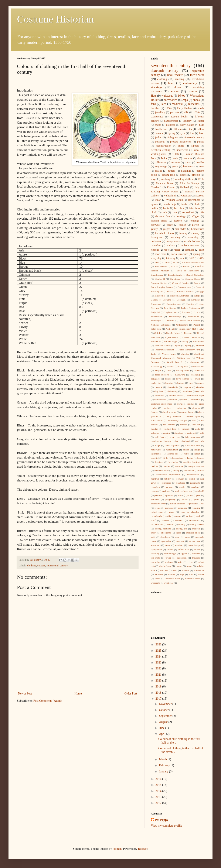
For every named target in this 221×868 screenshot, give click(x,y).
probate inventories (181, 142)
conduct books (176, 395)
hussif (186, 450)
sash (198, 516)
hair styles (181, 229)
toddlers (196, 553)
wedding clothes (184, 179)
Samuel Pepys (171, 341)
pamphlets (195, 483)
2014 (159, 791)
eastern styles (193, 416)
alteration (194, 362)
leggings (159, 462)
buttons (181, 383)
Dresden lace (184, 287)
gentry (154, 229)
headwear (188, 167)
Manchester (156, 316)
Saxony (185, 341)
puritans (193, 504)
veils (180, 562)
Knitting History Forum (165, 192)
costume (176, 162)
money (176, 470)
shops (178, 533)
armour (170, 366)
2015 (159, 785)
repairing (196, 508)
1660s (176, 154)
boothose (188, 158)
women (175, 91)
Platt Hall (170, 329)
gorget (166, 229)
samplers (190, 250)
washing (166, 179)
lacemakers (178, 458)
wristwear (169, 583)
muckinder (189, 470)
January (164, 771)
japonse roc (173, 454)
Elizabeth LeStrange (179, 296)
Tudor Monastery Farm (189, 350)
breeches (179, 208)
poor (198, 495)
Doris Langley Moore (162, 287)
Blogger (143, 849)
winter (201, 574)
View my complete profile (166, 826)
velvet (190, 562)
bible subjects (162, 375)
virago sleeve (165, 566)
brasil (197, 379)
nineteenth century (194, 137)
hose (202, 133)
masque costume (196, 466)
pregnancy (171, 500)
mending (175, 237)
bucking (169, 383)
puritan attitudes (177, 504)
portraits (175, 112)
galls (198, 429)
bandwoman (198, 366)
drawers (155, 412)
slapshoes (165, 537)
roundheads (156, 516)
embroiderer (157, 420)
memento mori (162, 470)
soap (177, 537)
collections (161, 162)
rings (171, 512)
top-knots (155, 558)
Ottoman (186, 196)
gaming (167, 433)
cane (191, 383)
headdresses (198, 229)
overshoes (166, 483)
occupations (172, 241)
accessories (171, 100)
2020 (159, 681)
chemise (200, 387)
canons (201, 383)
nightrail (155, 479)
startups (180, 541)
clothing (32, 566)
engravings (161, 167)
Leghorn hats (171, 312)
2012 (159, 803)
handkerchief (171, 121)
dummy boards (187, 412)
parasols (169, 487)
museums (194, 104)
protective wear (158, 504)
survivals (179, 545)
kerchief (155, 458)
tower (168, 558)
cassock (158, 387)
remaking (183, 508)
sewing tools (169, 175)
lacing (190, 458)
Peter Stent (156, 329)
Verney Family (169, 354)
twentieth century (161, 150)
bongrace (155, 379)
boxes (168, 379)
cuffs (201, 212)
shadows (196, 529)
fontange (194, 221)
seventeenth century (57, 566)
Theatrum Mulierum (164, 350)
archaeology (157, 366)
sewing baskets (197, 524)
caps (185, 100)
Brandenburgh (175, 275)
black (197, 204)
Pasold (197, 325)
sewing (182, 524)
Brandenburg (157, 275)
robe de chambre (190, 512)
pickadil (200, 491)
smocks (196, 175)
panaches (155, 487)
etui (194, 420)
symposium (156, 549)
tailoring (171, 258)
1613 (192, 258)
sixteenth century (165, 71)
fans (153, 104)
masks (159, 171)
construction (160, 399)
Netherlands (170, 196)
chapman (187, 387)
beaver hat (199, 370)
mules (201, 470)
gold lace (160, 437)
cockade (200, 391)
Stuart (158, 200)
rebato (157, 508)
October (164, 710)
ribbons (155, 250)
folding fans (170, 429)
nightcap (171, 125)
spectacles (166, 541)
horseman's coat (193, 445)
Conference (157, 117)
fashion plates (159, 221)
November (166, 704)
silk (186, 112)
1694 (157, 262)
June (162, 728)
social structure (180, 254)
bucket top (156, 383)
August (164, 722)
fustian (182, 225)
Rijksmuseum (172, 337)
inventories (156, 454)
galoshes (155, 433)
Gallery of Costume (161, 300)
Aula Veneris (161, 266)
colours (41, 566)
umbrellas (156, 562)
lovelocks (173, 462)
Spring (188, 346)
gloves (178, 87)
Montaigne (156, 320)
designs (196, 408)
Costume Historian (55, 19)
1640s (181, 96)
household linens (164, 233)
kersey (196, 233)
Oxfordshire (182, 325)
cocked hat (188, 212)
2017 (159, 699)
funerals (186, 429)
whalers (185, 570)
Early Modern (185, 108)
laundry (187, 121)
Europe (197, 296)
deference (182, 408)
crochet (191, 404)
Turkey (154, 354)
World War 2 (175, 362)
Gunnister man (174, 304)
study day (156, 258)
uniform (169, 562)
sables (189, 516)
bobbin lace (161, 129)
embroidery (190, 83)
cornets (174, 399)
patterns (193, 91)
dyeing (171, 133)
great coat (175, 437)
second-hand (157, 524)
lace (164, 104)
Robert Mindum (192, 337)
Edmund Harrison (186, 291)
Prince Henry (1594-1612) (191, 329)
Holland (185, 187)
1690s (201, 258)
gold (202, 433)
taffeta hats (184, 549)
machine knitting (192, 462)
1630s (169, 108)
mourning (193, 237)
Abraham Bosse (164, 183)
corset (184, 399)
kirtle (166, 458)
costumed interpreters (161, 404)
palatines (181, 483)
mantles (166, 466)
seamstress (194, 520)
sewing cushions (163, 529)
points (189, 495)
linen (171, 83)
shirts (181, 146)
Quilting (158, 333)
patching (196, 487)
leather (200, 121)
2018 (159, 693)
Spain (178, 346)
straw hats (156, 545)
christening (172, 391)
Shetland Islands (162, 346)
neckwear (156, 241)
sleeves (184, 175)
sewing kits (181, 529)
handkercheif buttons (161, 441)
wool (197, 150)
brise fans (194, 208)
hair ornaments (193, 437)
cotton (188, 162)
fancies (184, 425)
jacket (158, 137)
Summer (200, 346)
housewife (156, 450)
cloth (164, 212)
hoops (157, 445)
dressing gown (169, 412)
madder (154, 466)
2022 (159, 668)
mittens (172, 171)
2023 (159, 663)
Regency (188, 333)
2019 (159, 687)
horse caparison (173, 445)
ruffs (169, 516)
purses (201, 142)
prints (197, 500)
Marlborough (175, 316)
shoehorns (166, 533)
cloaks (201, 158)
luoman (117, 849)
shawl (154, 533)
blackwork (180, 375)
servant (171, 524)
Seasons (200, 196)
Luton (197, 312)
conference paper (196, 395)
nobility (168, 479)
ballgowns (183, 366)
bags (202, 125)
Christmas (175, 279)
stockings (157, 87)
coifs (189, 129)
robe (166, 250)
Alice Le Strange (189, 183)
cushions (167, 408)
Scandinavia (198, 341)
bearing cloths (183, 370)
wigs (182, 574)
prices (185, 500)
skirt (153, 537)
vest (182, 258)
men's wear (197, 75)
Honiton (190, 304)
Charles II (160, 279)
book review (175, 75)
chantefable (173, 387)
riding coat (157, 512)
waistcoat (167, 96)
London (186, 312)
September (166, 716)
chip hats (159, 391)
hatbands (186, 441)
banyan (158, 370)
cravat (179, 404)
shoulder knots (193, 533)
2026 (159, 644)
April (162, 734)
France (171, 187)
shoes (196, 100)
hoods (201, 108)
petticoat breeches (183, 491)
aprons (154, 204)
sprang (196, 254)
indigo (197, 450)
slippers (195, 146)
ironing (183, 233)
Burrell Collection (195, 275)
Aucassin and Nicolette (193, 262)
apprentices (194, 200)
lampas (201, 458)
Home (78, 694)
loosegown (157, 237)
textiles (155, 108)
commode (159, 395)
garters (196, 225)
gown (175, 167)
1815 (175, 262)
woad (157, 579)
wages (189, 566)
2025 (159, 651)
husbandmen (172, 450)
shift (202, 250)
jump (186, 454)
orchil (192, 479)
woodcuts (155, 583)
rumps (178, 516)
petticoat (160, 142)
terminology (170, 553)
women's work (193, 579)
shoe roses (161, 254)
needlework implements (168, 474)
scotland (179, 520)
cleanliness (187, 391)
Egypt (201, 291)
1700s (166, 262)
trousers (196, 558)
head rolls (199, 441)
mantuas (179, 466)
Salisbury (155, 341)
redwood (169, 508)
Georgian (181, 300)
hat (177, 441)
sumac (168, 545)
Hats (154, 96)
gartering (191, 433)
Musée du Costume (190, 320)
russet (177, 250)
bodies (154, 208)
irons (201, 167)
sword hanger (194, 545)
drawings (181, 216)
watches (164, 570)
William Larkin (175, 200)
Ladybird (155, 312)
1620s (197, 112)
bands (175, 158)
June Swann (170, 308)
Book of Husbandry (188, 271)
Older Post (131, 694)
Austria (175, 266)
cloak (154, 212)
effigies (195, 216)
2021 (159, 675)
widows (171, 574)
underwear (182, 150)
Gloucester (156, 304)
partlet (182, 487)
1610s (201, 179)
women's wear (173, 579)
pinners (170, 495)
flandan (154, 429)
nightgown (173, 137)
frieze (170, 225)
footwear (156, 225)
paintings (186, 171)
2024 (159, 657)
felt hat (196, 425)
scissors (165, 520)
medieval (177, 104)
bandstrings (170, 204)
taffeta (170, 549)
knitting (180, 79)
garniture (179, 433)
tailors (197, 549)
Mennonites (194, 316)
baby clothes (187, 125)
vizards (179, 566)
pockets (171, 246)
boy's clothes (183, 379)
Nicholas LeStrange (161, 325)
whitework (199, 570)
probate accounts (190, 246)
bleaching (195, 375)
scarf (153, 520)
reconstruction (163, 146)
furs (192, 133)
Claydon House (192, 279)
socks (187, 537)
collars (200, 129)
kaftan (197, 454)
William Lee (183, 358)
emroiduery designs (177, 420)
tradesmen (182, 558)
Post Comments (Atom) (47, 701)
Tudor (164, 158)
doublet (200, 162)
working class (159, 154)
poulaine (155, 500)
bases (169, 370)
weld (175, 570)
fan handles (169, 425)
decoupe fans (163, 216)
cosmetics (196, 399)
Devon (197, 283)
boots (166, 208)
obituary (180, 479)
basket (185, 204)
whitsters (159, 574)
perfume (166, 491)
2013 (159, 797)
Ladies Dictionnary (191, 308)
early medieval (174, 416)
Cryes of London (181, 283)
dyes (182, 133)
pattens (154, 491)
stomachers (194, 541)
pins (180, 495)
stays (154, 179)
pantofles (156, 246)
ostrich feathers (192, 241)
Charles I (156, 187)
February (165, 765)
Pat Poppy (162, 820)
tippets (184, 553)
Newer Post (25, 694)
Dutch (170, 291)
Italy (197, 187)
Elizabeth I (160, 296)
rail (202, 504)
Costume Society (159, 283)
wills (191, 574)
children (177, 129)
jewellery (160, 112)
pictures (158, 495)
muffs (158, 125)
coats (174, 212)
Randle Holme (173, 333)
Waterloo (185, 354)
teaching (155, 553)
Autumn (186, 266)
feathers (178, 221)
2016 (159, 779)
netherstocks (193, 474)
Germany (195, 300)
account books (179, 117)
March (163, 759)
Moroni (170, 320)
